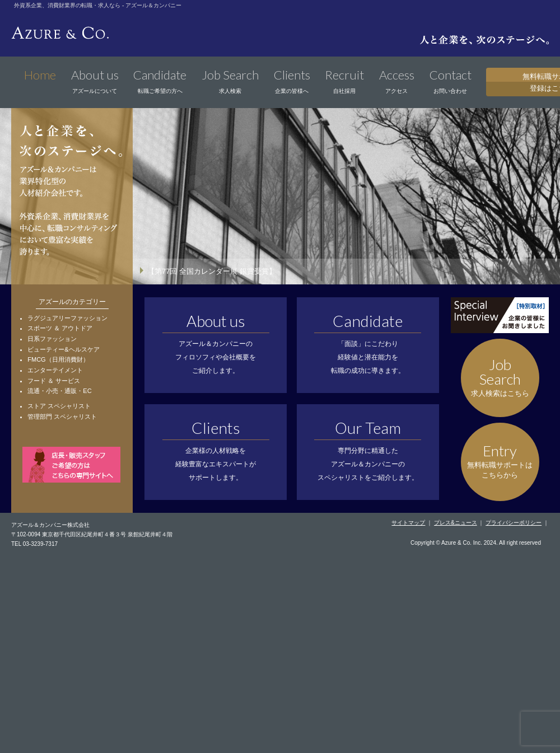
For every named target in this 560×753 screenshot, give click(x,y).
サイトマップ (408, 523)
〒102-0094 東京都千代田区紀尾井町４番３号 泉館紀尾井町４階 (92, 534)
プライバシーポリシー (514, 523)
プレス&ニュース (456, 523)
